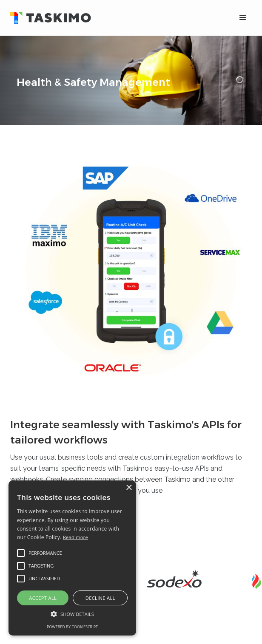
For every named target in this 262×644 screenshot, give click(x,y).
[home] (115, 18)
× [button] (129, 488)
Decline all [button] (100, 598)
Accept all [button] (43, 598)
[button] (243, 18)
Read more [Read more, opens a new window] (75, 537)
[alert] (72, 558)
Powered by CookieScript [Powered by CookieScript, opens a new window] (72, 627)
